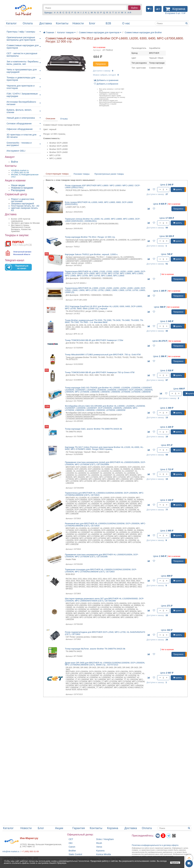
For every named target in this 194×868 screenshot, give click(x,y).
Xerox (99, 847)
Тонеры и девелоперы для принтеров (21, 79)
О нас (126, 23)
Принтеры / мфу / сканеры (21, 32)
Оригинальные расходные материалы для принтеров (21, 39)
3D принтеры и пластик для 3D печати (21, 136)
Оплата (28, 23)
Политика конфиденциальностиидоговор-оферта (155, 845)
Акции (59, 828)
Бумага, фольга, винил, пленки (19, 111)
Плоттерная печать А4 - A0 (25, 206)
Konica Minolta (104, 854)
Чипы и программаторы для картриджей (22, 71)
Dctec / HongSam (105, 839)
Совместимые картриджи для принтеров (23, 47)
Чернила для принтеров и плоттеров (21, 87)
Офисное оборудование (20, 129)
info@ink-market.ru (11, 851)
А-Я (129, 13)
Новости (78, 23)
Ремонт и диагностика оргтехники (23, 200)
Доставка (46, 23)
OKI (71, 843)
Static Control (75, 854)
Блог (92, 23)
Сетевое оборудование (19, 123)
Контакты (62, 23)
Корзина (113, 828)
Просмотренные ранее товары (109, 174)
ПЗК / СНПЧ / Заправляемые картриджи (22, 95)
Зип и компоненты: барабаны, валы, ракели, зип (23, 63)
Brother (72, 851)
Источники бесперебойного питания (21, 103)
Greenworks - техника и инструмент (19, 144)
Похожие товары (81, 174)
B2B (108, 23)
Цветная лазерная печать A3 (24, 209)
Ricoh (99, 843)
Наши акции (18, 185)
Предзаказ (101, 64)
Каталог (11, 23)
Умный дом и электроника (21, 118)
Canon (72, 847)
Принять (175, 863)
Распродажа (18, 190)
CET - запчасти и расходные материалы (22, 55)
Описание (50, 119)
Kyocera (100, 851)
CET (71, 839)
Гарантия (79, 828)
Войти (15, 162)
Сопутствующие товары (57, 174)
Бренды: (49, 13)
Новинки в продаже (22, 188)
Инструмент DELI (16, 151)
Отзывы (64, 119)
